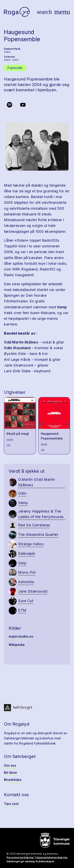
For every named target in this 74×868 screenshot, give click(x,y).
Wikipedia (17, 645)
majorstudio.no (21, 636)
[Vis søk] (44, 12)
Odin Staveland (17, 348)
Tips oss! (11, 804)
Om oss (10, 765)
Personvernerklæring (20, 857)
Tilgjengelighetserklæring (51, 857)
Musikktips (13, 780)
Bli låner (11, 773)
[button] (37, 147)
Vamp (61, 307)
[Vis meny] (62, 12)
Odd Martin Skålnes (21, 342)
